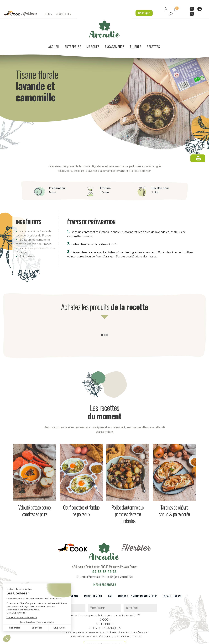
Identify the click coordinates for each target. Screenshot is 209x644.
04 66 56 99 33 (104, 556)
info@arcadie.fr (105, 569)
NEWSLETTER (63, 14)
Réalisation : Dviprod (112, 640)
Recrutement (93, 580)
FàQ (110, 580)
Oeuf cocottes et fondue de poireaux (81, 495)
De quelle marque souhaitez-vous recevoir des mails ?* (105, 600)
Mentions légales (88, 640)
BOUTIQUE (143, 13)
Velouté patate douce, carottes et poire (35, 495)
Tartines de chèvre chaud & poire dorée (174, 495)
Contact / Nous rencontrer (138, 580)
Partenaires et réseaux (62, 580)
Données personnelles (64, 640)
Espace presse (172, 580)
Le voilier (34, 580)
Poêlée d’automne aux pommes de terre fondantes (128, 498)
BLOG (47, 14)
